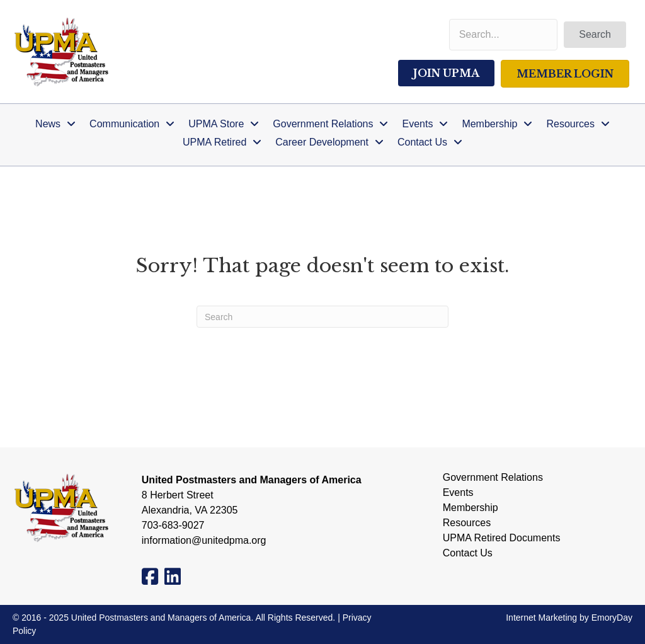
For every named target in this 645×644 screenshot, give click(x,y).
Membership (471, 508)
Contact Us (468, 553)
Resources (467, 523)
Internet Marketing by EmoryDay (569, 618)
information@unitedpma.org (204, 540)
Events (458, 493)
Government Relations (493, 478)
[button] (595, 35)
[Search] (322, 317)
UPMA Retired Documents (502, 538)
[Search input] (504, 35)
